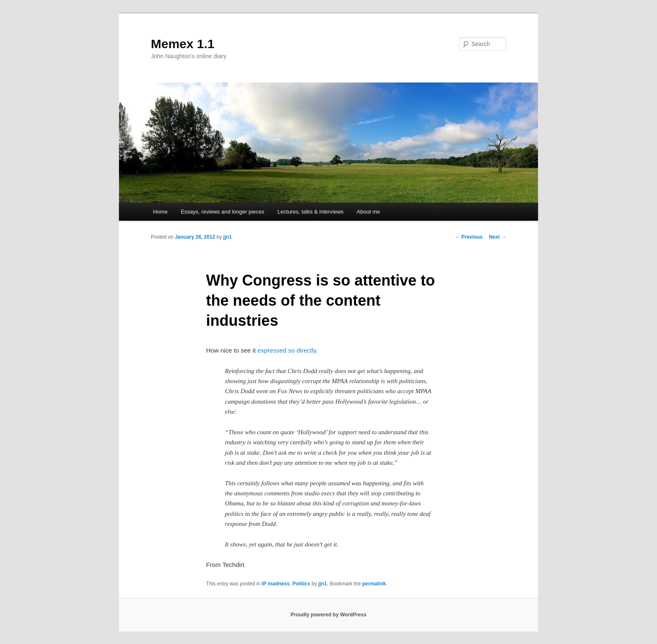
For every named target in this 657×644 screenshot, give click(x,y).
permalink (374, 584)
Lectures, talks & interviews (310, 212)
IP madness (276, 584)
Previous (469, 237)
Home (160, 212)
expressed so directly (287, 350)
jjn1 (228, 237)
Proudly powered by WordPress (328, 615)
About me (368, 212)
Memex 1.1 (183, 44)
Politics (301, 584)
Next (498, 237)
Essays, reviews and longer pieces (222, 212)
